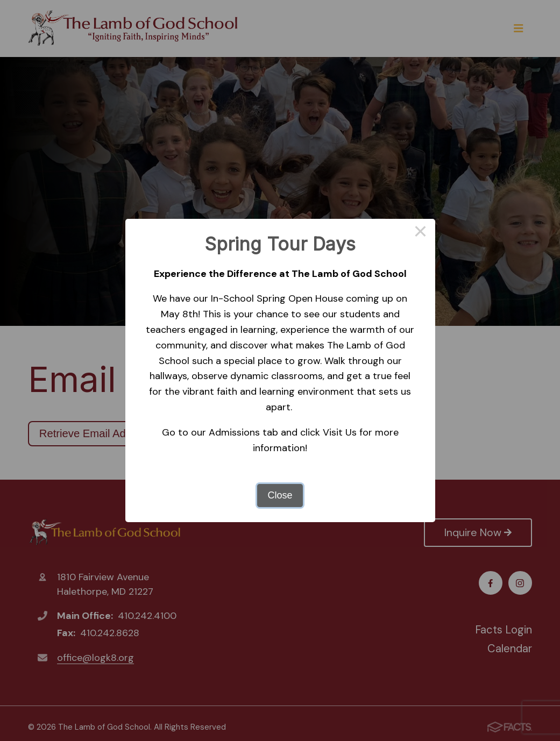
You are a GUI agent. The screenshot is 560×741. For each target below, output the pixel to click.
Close (280, 495)
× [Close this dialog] (420, 233)
